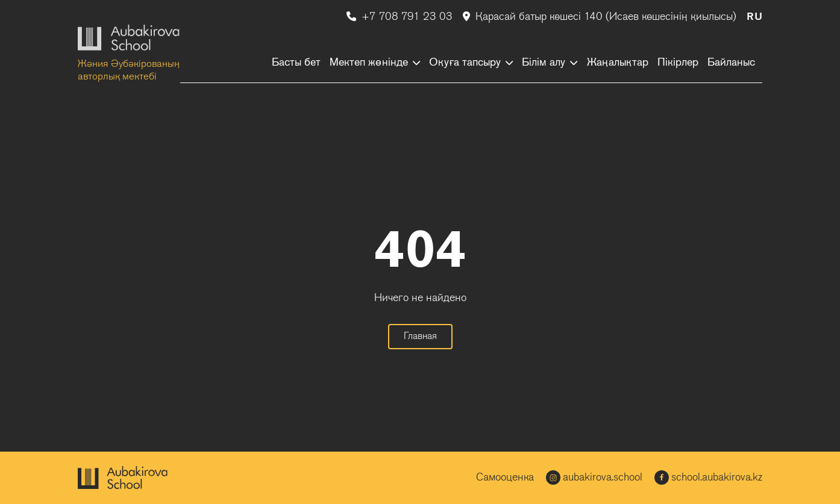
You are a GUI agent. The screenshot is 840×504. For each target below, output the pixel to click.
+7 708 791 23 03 (401, 17)
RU (754, 17)
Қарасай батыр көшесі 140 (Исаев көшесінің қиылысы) (601, 17)
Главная (420, 337)
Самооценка (505, 478)
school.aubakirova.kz (708, 478)
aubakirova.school (594, 478)
